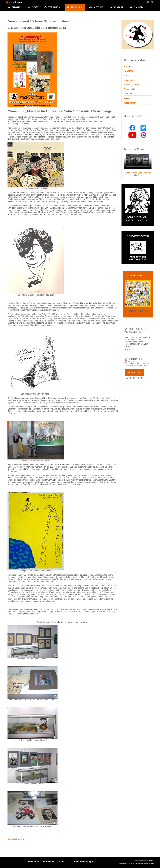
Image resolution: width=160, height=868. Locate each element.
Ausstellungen (130, 103)
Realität (127, 98)
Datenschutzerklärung (138, 365)
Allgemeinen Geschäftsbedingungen (135, 362)
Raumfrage (129, 94)
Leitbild (127, 75)
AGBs (61, 862)
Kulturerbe (128, 71)
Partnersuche (130, 89)
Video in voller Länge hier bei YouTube (138, 174)
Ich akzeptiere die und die (137, 362)
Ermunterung (129, 80)
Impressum (49, 862)
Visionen (127, 66)
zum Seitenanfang (84, 862)
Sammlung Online (132, 85)
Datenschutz (33, 862)
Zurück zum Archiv (16, 839)
